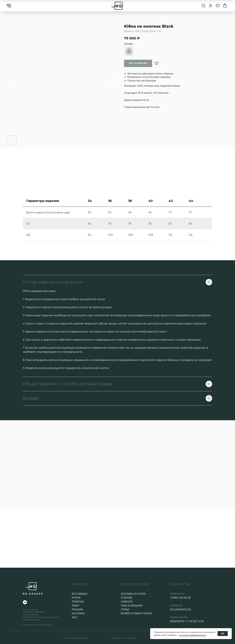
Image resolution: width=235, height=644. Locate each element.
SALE (74, 617)
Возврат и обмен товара (136, 613)
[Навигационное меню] (9, 6)
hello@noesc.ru (180, 610)
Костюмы (78, 613)
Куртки (76, 598)
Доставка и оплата (133, 594)
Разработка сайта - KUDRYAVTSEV (37, 625)
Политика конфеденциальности (76, 638)
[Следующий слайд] (112, 79)
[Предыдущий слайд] (12, 79)
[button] (203, 6)
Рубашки (77, 610)
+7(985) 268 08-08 (180, 598)
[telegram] (25, 602)
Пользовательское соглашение (123, 638)
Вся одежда (80, 594)
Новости (127, 602)
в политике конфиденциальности (193, 635)
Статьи (125, 610)
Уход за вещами (132, 606)
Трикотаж (78, 602)
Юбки (75, 606)
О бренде (126, 598)
